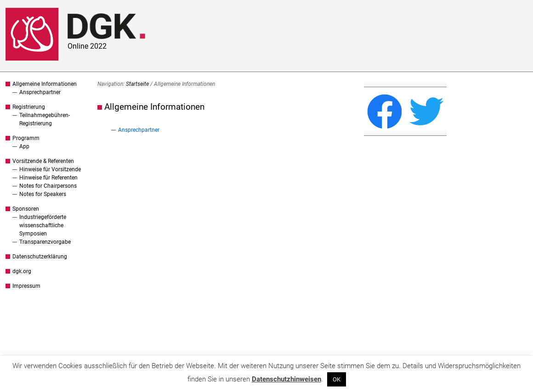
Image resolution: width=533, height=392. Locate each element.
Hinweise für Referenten (48, 178)
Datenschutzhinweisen (286, 379)
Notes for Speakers (43, 194)
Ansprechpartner (40, 92)
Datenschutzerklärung (40, 257)
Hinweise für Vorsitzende (50, 169)
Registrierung (29, 107)
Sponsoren (26, 209)
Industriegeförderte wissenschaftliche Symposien (43, 225)
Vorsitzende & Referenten (43, 161)
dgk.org (22, 271)
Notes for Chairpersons (48, 186)
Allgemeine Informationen (45, 84)
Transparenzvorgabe (45, 242)
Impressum (26, 286)
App (24, 146)
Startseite (137, 84)
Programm (26, 138)
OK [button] (337, 379)
